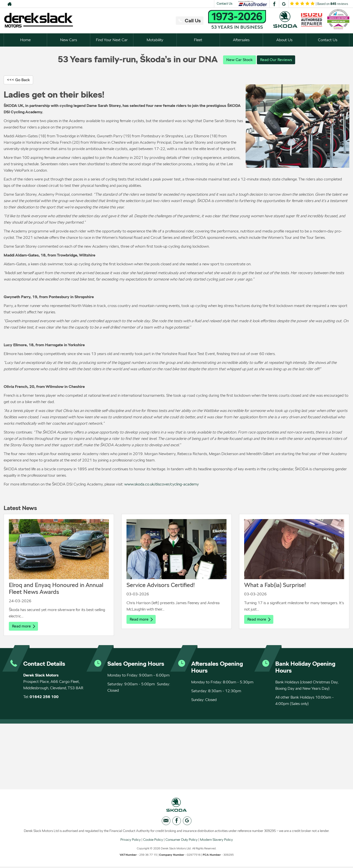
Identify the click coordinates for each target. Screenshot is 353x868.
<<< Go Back (18, 80)
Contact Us (225, 4)
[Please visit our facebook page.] (274, 4)
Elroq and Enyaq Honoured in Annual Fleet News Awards (56, 589)
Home (25, 40)
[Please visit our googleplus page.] (284, 4)
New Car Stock (240, 60)
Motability (155, 40)
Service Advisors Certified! (161, 585)
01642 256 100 (44, 697)
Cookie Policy (153, 841)
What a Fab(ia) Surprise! (275, 585)
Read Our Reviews (276, 60)
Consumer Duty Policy (182, 841)
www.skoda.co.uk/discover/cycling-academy (162, 484)
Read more (24, 626)
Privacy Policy (131, 841)
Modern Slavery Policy (216, 841)
